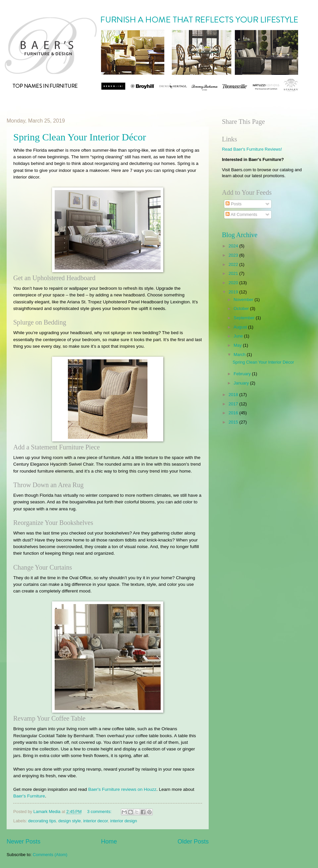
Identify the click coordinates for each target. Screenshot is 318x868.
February (243, 374)
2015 (234, 422)
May (238, 345)
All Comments (241, 214)
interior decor (95, 821)
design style (70, 821)
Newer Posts (24, 842)
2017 (234, 404)
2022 (234, 264)
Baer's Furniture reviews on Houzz (122, 789)
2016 (234, 413)
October (242, 308)
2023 (234, 255)
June (239, 336)
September (245, 318)
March (240, 355)
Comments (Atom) (50, 855)
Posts (234, 204)
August (241, 327)
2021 (234, 273)
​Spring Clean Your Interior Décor (80, 137)
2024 (234, 246)
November (244, 300)
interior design (124, 821)
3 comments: (100, 812)
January (242, 383)
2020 (234, 283)
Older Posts (193, 842)
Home (109, 842)
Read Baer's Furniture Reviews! (252, 149)
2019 (234, 292)
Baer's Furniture (29, 796)
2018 (234, 395)
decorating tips (42, 821)
